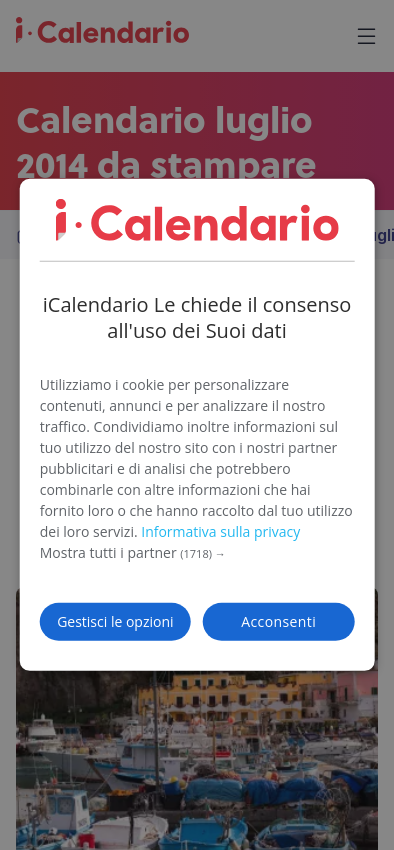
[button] (197, 553)
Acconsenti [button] (278, 621)
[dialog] (197, 425)
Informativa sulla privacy (220, 531)
